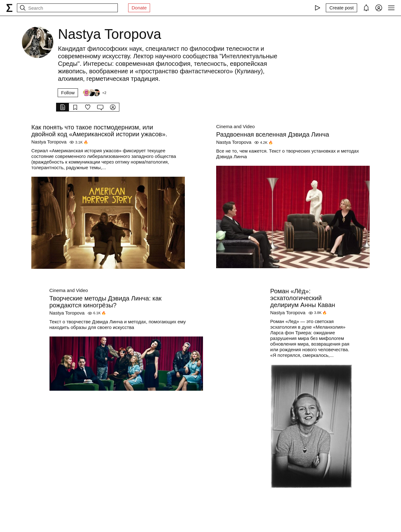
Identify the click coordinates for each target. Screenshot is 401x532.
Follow (68, 93)
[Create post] (341, 8)
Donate (139, 8)
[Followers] (94, 93)
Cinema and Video (235, 126)
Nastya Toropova (49, 142)
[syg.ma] (9, 8)
